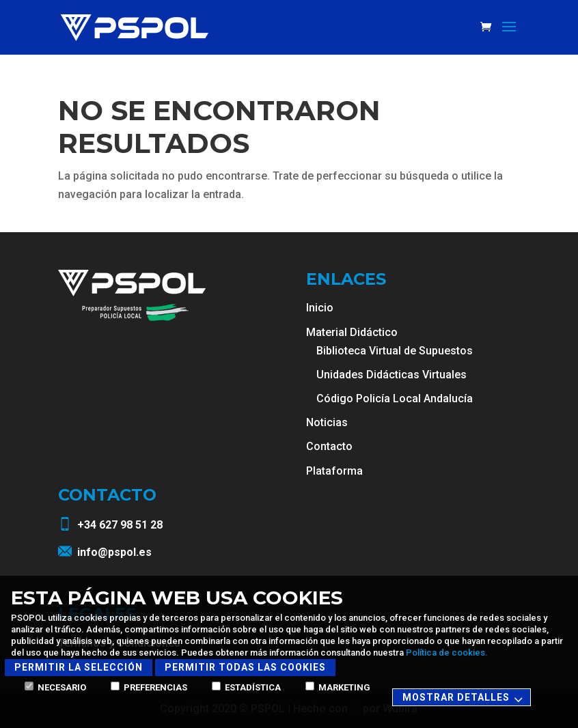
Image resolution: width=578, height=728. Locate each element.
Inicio (320, 308)
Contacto (329, 446)
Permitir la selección (79, 667)
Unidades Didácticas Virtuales (391, 375)
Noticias (327, 422)
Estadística (246, 687)
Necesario (55, 687)
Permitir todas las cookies (245, 667)
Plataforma (334, 471)
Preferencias (149, 687)
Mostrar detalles (465, 698)
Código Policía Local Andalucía (395, 398)
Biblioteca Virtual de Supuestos (395, 351)
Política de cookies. (447, 653)
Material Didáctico (352, 332)
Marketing (338, 687)
